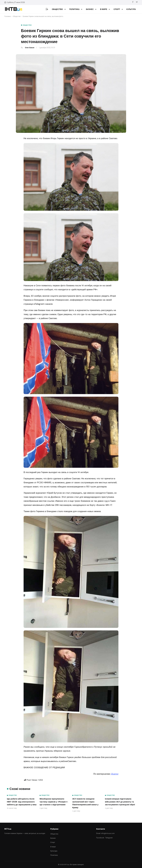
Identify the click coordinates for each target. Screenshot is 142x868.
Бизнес (90, 9)
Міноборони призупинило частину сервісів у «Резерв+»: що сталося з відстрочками (54, 802)
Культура (131, 9)
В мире (104, 9)
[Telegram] (137, 2)
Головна (7, 16)
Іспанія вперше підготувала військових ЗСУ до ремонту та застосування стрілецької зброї (120, 802)
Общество (57, 9)
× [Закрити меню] (47, 9)
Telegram (109, 838)
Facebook (100, 838)
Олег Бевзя (30, 48)
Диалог (115, 774)
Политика (74, 9)
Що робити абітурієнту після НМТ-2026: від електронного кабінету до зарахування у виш (22, 802)
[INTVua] (13, 9)
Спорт (117, 9)
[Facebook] (133, 2)
